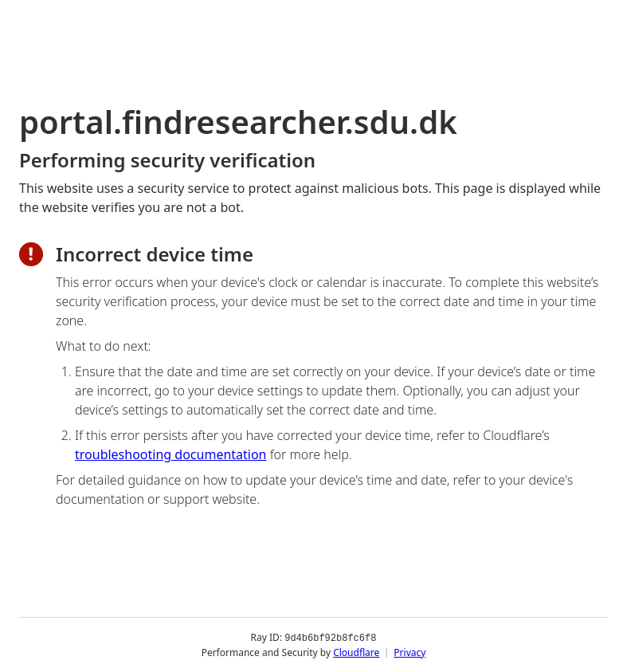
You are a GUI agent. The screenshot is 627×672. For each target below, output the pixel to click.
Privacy (410, 652)
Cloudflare (356, 652)
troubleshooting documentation (171, 454)
